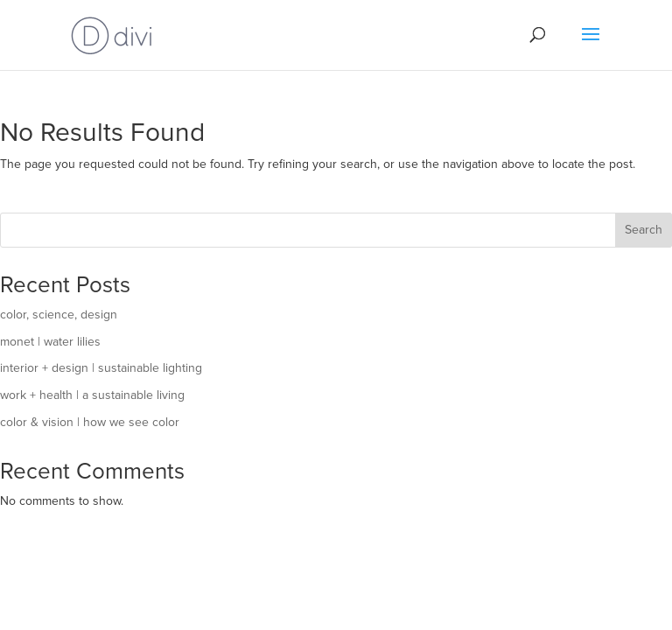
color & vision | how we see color (90, 423)
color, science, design (59, 315)
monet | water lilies (50, 342)
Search (644, 230)
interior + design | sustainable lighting (101, 368)
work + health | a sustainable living (92, 395)
